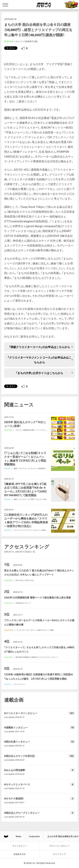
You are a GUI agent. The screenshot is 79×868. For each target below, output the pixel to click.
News (18, 836)
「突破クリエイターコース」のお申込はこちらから (39, 347)
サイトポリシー (20, 846)
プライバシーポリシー (59, 846)
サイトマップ (59, 854)
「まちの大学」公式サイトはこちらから (39, 373)
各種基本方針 (20, 854)
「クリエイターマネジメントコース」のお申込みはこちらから (39, 360)
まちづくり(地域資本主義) (26, 41)
